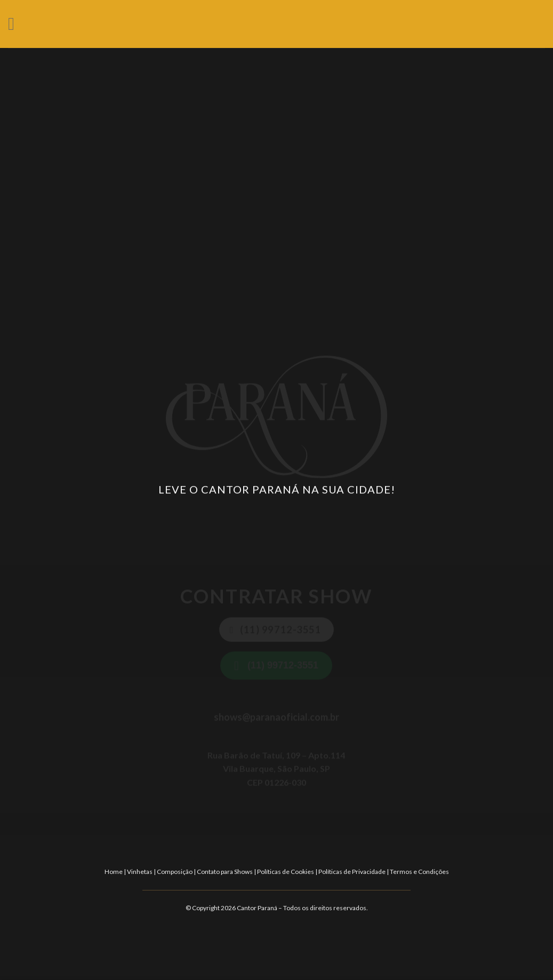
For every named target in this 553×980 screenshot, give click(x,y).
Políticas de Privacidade (352, 872)
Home (114, 872)
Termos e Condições (419, 872)
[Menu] (17, 24)
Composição (175, 872)
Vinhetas (140, 872)
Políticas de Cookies (286, 872)
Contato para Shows (225, 872)
